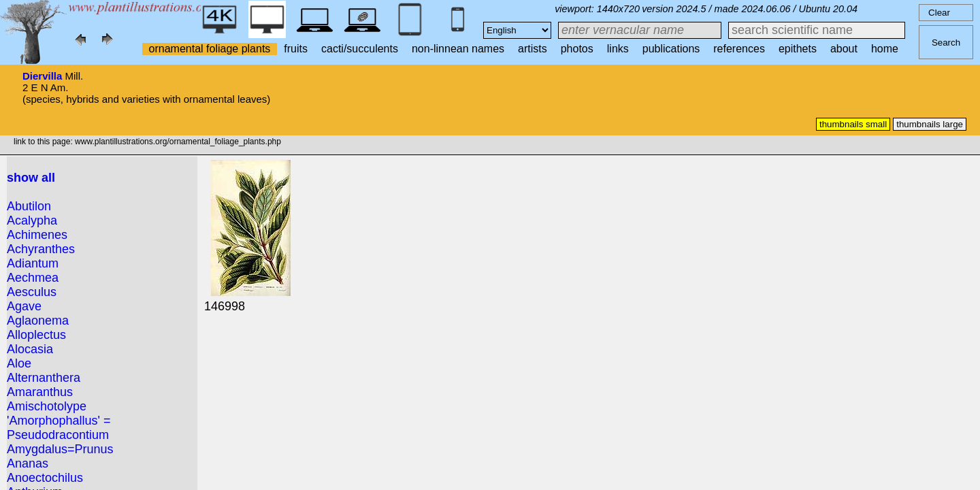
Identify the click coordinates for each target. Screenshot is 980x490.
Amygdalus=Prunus (60, 449)
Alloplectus (36, 335)
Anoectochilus (45, 478)
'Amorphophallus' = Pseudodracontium (59, 428)
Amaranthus (40, 392)
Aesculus (32, 292)
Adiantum (33, 263)
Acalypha (32, 220)
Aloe (19, 363)
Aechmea (33, 278)
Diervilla (42, 76)
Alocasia (30, 349)
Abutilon (29, 206)
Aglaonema (38, 321)
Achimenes (37, 235)
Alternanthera (44, 378)
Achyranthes (41, 249)
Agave (24, 306)
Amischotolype (47, 406)
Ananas (28, 463)
